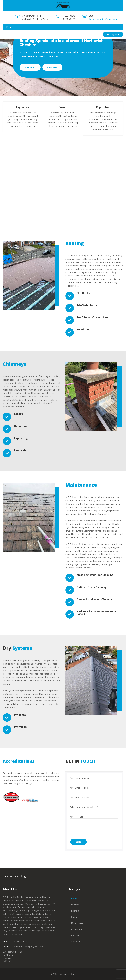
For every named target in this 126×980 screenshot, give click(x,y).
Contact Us (76, 942)
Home (74, 899)
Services (75, 905)
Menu (9, 27)
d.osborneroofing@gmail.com (103, 19)
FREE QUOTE (113, 34)
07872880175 (21, 941)
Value (63, 107)
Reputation (103, 107)
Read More (30, 67)
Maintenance (77, 923)
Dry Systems (77, 929)
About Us (75, 935)
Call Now (52, 67)
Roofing (75, 911)
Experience (23, 107)
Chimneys (76, 917)
